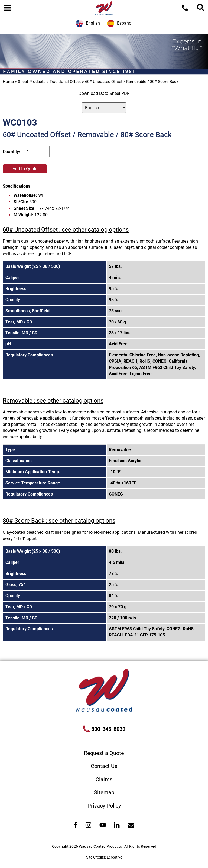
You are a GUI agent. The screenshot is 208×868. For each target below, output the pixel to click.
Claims (104, 779)
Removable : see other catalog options (53, 401)
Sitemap (104, 792)
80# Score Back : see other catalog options (59, 521)
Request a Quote (104, 753)
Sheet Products (32, 82)
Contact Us (104, 766)
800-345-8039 (108, 729)
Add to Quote (25, 169)
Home (8, 82)
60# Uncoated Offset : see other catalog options (66, 229)
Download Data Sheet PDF (104, 93)
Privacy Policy (104, 806)
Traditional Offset (65, 82)
